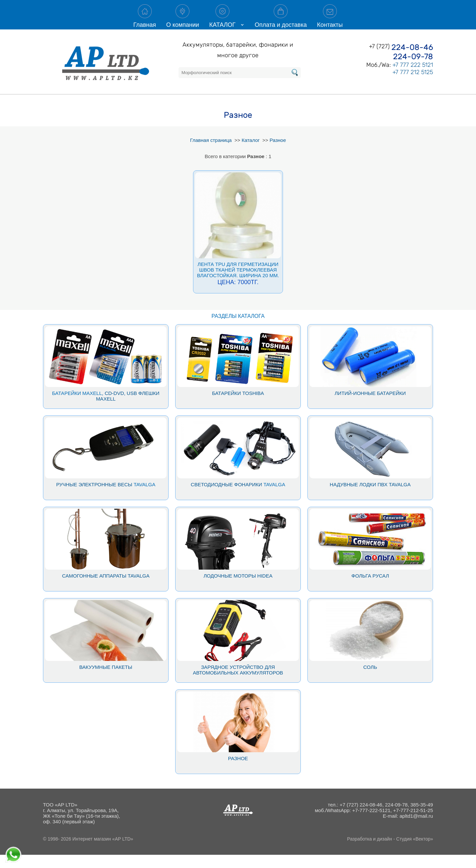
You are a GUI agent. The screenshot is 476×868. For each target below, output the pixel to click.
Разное (238, 772)
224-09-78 (413, 70)
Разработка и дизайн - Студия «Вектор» (390, 852)
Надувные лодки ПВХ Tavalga (370, 498)
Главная (145, 21)
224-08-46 (412, 61)
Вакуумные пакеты (106, 680)
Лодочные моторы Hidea (238, 589)
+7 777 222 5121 (413, 78)
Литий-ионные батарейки (370, 406)
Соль (370, 680)
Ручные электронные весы (94, 498)
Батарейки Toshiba (238, 406)
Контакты (330, 21)
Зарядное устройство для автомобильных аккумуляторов (238, 683)
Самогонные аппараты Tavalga (106, 589)
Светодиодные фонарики (226, 498)
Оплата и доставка (281, 21)
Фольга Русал (370, 589)
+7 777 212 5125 (413, 85)
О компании (183, 21)
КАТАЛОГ (222, 21)
